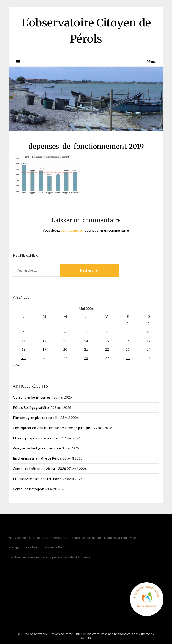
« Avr (17, 365)
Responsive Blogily (127, 634)
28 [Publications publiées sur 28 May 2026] (86, 358)
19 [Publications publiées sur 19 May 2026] (44, 349)
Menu (151, 61)
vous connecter (72, 230)
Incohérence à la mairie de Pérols (37, 458)
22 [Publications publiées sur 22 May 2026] (107, 349)
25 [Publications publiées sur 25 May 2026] (24, 358)
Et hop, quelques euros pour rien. (37, 438)
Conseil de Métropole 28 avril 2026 (40, 469)
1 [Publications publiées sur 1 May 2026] (107, 324)
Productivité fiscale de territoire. (37, 479)
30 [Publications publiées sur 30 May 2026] (128, 358)
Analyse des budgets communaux (37, 448)
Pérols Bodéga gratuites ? (32, 407)
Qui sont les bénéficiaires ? (33, 397)
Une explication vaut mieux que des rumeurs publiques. (53, 428)
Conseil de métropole (29, 489)
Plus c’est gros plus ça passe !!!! (36, 418)
